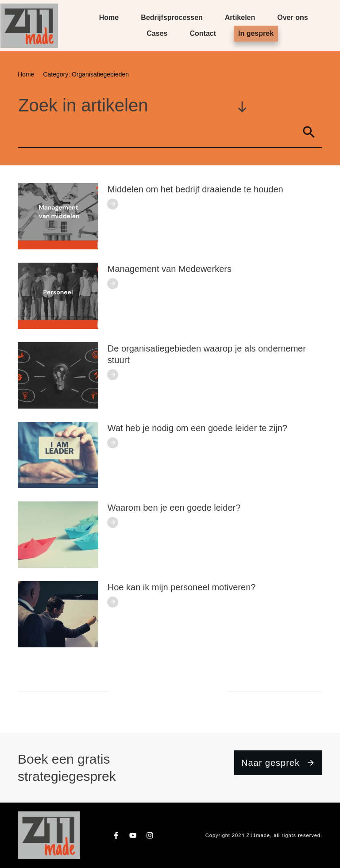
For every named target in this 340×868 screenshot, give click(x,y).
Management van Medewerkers (170, 269)
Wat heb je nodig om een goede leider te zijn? (197, 428)
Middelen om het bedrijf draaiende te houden (195, 189)
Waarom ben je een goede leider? (174, 508)
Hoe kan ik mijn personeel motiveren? (182, 587)
